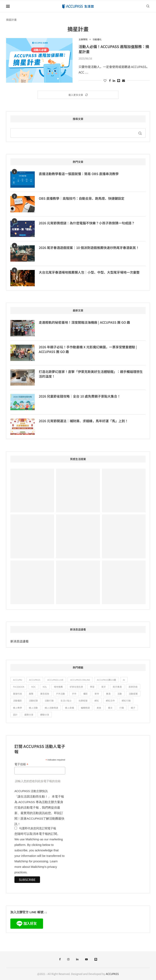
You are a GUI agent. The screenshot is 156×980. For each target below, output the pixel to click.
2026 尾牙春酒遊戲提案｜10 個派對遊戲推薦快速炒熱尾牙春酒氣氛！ (89, 248)
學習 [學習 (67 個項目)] (92, 687)
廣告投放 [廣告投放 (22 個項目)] (45, 694)
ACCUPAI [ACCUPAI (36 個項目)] (18, 680)
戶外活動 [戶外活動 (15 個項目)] (61, 694)
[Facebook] (60, 959)
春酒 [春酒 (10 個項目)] (108, 694)
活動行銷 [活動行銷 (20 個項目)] (49, 700)
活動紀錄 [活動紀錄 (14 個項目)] (33, 700)
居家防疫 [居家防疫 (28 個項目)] (133, 687)
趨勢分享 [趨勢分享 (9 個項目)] (29, 715)
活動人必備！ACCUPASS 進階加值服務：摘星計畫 (114, 49)
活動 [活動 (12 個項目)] (120, 694)
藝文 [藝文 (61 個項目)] (110, 708)
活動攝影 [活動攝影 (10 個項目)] (17, 700)
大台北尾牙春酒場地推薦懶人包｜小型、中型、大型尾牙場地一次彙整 (89, 272)
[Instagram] (68, 959)
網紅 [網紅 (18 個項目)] (97, 700)
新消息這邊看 (19, 641)
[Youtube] (86, 959)
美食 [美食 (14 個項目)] (99, 708)
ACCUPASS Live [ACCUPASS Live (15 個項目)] (55, 680)
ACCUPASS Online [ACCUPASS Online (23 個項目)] (80, 680)
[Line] (96, 959)
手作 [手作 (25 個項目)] (74, 694)
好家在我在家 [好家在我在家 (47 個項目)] (76, 687)
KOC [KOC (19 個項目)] (34, 687)
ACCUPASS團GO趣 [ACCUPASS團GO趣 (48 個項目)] (106, 680)
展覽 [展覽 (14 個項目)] (31, 694)
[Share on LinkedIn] (114, 80)
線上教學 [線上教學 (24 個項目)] (17, 708)
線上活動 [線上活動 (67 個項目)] (33, 708)
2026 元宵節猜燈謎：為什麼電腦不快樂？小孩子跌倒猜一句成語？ (87, 223)
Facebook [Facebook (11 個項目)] (19, 687)
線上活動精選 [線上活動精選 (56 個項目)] (51, 708)
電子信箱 (21, 764)
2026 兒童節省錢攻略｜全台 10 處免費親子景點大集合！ (80, 396)
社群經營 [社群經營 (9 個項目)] (83, 700)
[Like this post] (105, 80)
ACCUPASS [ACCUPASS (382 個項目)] (35, 680)
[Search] (148, 6)
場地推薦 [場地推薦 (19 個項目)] (58, 687)
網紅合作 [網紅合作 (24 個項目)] (110, 700)
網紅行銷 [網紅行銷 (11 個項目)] (126, 700)
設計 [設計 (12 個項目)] (15, 715)
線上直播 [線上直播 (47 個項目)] (69, 708)
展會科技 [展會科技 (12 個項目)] (17, 694)
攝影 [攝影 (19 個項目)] (86, 694)
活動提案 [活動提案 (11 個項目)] (133, 694)
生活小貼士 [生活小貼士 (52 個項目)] (66, 700)
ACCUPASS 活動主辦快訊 (31, 791)
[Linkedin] (77, 959)
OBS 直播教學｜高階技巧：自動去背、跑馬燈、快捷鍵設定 (82, 198)
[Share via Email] (123, 80)
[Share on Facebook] (110, 80)
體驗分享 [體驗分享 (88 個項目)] (45, 715)
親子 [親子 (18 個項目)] (133, 708)
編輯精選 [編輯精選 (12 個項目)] (85, 708)
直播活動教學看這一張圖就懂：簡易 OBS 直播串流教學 (79, 174)
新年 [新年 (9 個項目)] (97, 694)
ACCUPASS (112, 974)
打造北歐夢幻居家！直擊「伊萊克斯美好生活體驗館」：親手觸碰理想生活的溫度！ (91, 374)
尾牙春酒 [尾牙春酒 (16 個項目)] (117, 687)
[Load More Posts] (78, 95)
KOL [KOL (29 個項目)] (45, 687)
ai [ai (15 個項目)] (124, 680)
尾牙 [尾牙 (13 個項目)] (104, 687)
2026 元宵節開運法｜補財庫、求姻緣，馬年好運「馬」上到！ (83, 421)
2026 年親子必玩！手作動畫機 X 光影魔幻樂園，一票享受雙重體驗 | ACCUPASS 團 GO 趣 (88, 349)
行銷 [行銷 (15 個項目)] (122, 708)
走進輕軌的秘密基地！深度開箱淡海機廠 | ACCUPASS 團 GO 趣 (84, 322)
